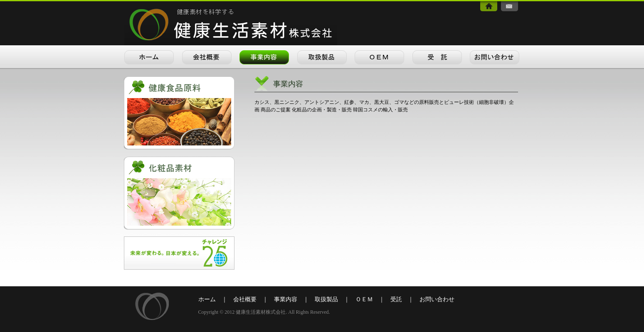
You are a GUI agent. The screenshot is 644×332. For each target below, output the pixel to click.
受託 (396, 299)
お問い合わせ (437, 299)
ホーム (207, 299)
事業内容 (286, 299)
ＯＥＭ (364, 299)
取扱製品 (326, 299)
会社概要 (245, 299)
